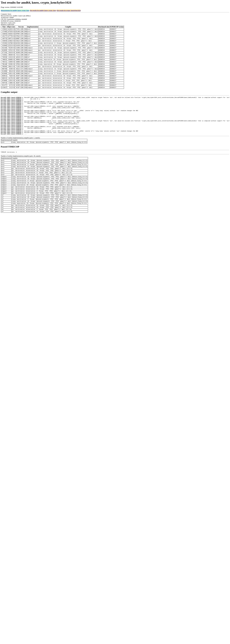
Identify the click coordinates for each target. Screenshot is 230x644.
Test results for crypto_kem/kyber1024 (69, 11)
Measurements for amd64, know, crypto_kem (15, 11)
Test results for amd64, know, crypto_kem (43, 11)
